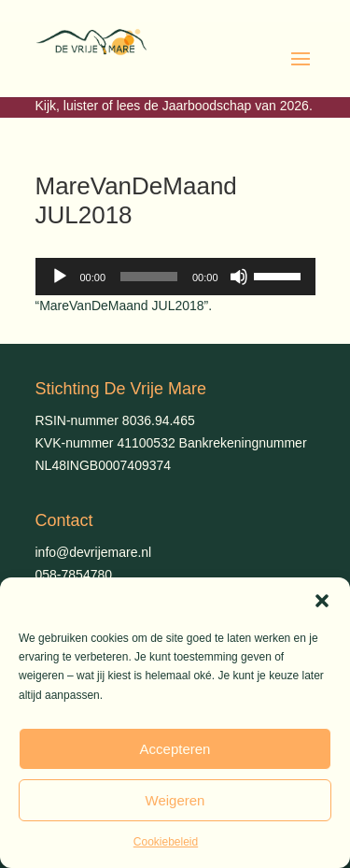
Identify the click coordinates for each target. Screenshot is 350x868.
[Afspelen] (60, 277)
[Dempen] (239, 277)
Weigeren (175, 800)
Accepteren (175, 749)
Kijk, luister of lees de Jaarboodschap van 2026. (174, 106)
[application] (175, 277)
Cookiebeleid (166, 842)
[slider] (149, 277)
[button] (322, 601)
